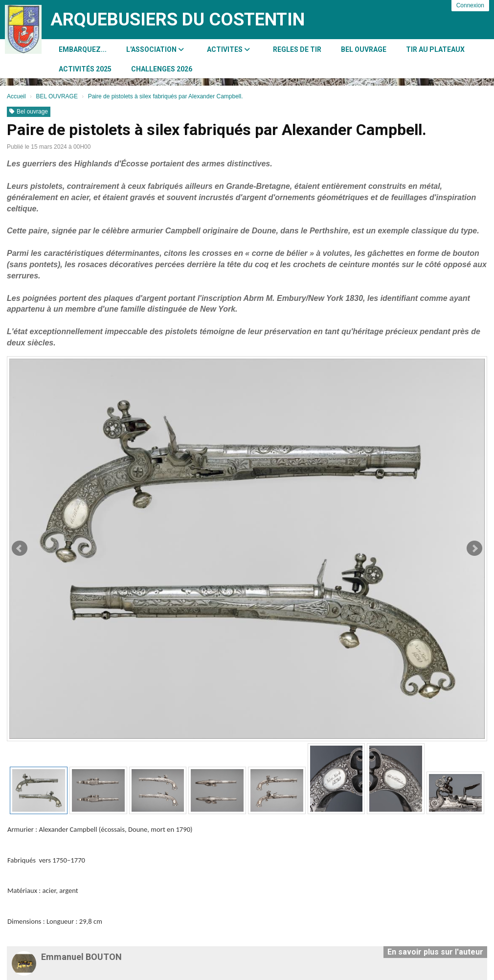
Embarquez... (83, 49)
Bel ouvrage (29, 112)
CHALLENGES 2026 (162, 69)
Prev (20, 548)
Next (474, 548)
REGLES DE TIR (297, 49)
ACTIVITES (228, 49)
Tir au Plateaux (435, 49)
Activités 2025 (85, 69)
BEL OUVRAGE (364, 49)
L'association (155, 49)
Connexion (470, 5)
